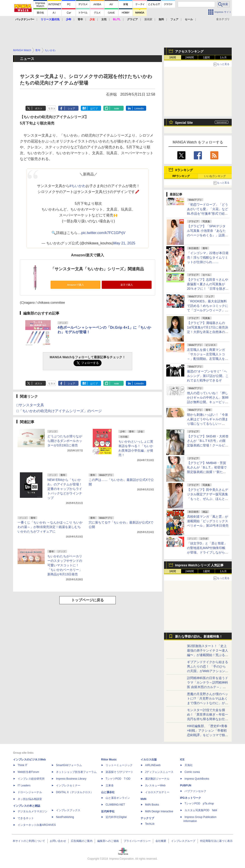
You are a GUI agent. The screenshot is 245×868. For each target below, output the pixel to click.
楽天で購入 (127, 285)
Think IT (22, 765)
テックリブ (147, 818)
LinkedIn (139, 108)
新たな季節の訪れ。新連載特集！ (199, 636)
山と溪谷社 (108, 792)
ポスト (39, 108)
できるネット (26, 818)
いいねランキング (215, 176)
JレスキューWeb (155, 785)
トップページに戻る (88, 600)
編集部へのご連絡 (108, 841)
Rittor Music (109, 760)
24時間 (189, 57)
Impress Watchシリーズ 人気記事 (199, 565)
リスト (52, 108)
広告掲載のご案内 (82, 841)
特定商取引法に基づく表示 (216, 841)
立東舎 (110, 785)
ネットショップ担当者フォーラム (76, 772)
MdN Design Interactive (159, 811)
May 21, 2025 (124, 243)
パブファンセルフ (195, 791)
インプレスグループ (183, 841)
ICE (182, 760)
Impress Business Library (71, 779)
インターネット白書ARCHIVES (37, 825)
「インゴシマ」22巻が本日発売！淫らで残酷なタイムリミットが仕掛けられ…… (208, 257)
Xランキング (184, 170)
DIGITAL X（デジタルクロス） (75, 792)
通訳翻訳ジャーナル (157, 779)
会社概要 (161, 841)
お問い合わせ (58, 841)
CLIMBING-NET (115, 805)
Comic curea (192, 772)
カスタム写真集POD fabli (201, 810)
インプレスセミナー (68, 785)
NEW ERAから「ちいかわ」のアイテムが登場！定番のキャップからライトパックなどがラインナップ (65, 489)
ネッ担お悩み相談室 (30, 799)
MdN (143, 799)
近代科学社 (108, 811)
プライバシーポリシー (137, 841)
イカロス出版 (149, 760)
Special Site (184, 123)
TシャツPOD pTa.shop (199, 804)
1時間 (173, 57)
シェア (71, 108)
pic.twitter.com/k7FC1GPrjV (103, 233)
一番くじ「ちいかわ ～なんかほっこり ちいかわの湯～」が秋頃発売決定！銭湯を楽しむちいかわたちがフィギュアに (50, 527)
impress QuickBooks (197, 779)
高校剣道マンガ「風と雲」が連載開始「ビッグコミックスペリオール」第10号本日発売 (208, 521)
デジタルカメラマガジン (32, 811)
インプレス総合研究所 (31, 779)
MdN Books (152, 805)
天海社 (189, 765)
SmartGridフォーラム (69, 765)
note (117, 108)
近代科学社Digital (116, 817)
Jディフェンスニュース (159, 772)
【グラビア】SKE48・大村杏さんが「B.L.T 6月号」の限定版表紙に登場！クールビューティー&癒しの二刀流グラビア (208, 445)
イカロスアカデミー (157, 792)
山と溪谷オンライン (118, 798)
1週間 (207, 57)
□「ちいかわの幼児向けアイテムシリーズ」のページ (59, 411)
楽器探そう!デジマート (119, 772)
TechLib (150, 824)
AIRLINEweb (153, 765)
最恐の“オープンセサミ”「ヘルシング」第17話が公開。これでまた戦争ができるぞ (208, 376)
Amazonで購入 (75, 285)
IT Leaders (24, 785)
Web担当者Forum (28, 772)
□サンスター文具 (30, 405)
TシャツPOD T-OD (118, 779)
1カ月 (223, 57)
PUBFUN (186, 785)
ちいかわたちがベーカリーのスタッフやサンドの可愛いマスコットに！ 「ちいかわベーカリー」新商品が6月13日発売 (65, 565)
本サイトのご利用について (29, 841)
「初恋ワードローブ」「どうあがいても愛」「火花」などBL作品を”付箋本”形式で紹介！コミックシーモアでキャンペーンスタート (208, 214)
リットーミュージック (119, 765)
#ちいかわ (78, 186)
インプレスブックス (68, 810)
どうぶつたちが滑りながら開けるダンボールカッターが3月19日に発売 (65, 441)
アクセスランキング (189, 51)
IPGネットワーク (191, 798)
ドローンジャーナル (30, 792)
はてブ (94, 108)
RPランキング (181, 176)
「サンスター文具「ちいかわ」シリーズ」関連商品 (97, 269)
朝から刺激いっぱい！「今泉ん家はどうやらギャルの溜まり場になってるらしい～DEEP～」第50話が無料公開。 (208, 424)
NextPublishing (65, 817)
